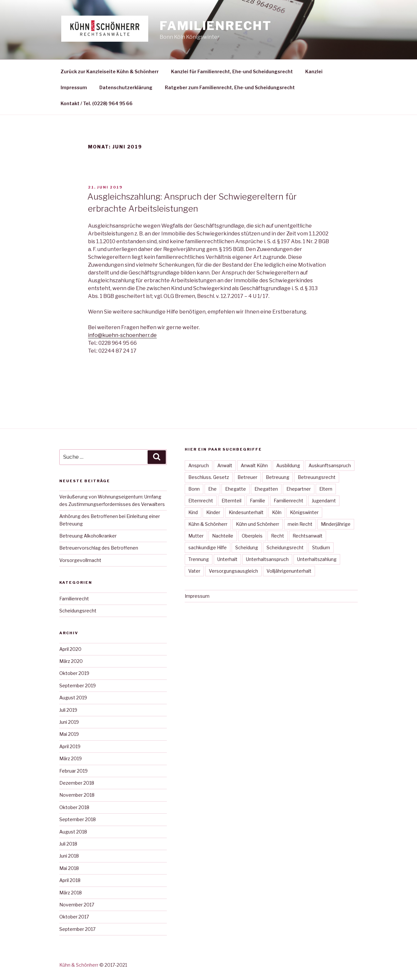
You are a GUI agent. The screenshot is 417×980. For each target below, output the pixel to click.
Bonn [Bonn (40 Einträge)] (194, 489)
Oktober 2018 (74, 807)
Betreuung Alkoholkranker (88, 536)
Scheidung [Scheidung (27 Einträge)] (247, 547)
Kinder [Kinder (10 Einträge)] (213, 512)
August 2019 (73, 698)
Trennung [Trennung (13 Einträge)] (199, 559)
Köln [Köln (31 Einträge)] (277, 512)
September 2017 (77, 929)
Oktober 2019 (74, 673)
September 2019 (78, 686)
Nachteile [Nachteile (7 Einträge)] (223, 536)
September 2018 (78, 819)
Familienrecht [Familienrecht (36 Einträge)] (288, 501)
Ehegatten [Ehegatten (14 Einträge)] (266, 489)
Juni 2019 (69, 722)
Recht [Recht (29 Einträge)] (278, 536)
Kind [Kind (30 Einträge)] (193, 512)
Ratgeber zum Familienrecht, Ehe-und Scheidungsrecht (230, 87)
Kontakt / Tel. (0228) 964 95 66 (97, 103)
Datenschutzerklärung (126, 87)
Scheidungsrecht (78, 611)
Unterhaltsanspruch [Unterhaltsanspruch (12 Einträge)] (267, 559)
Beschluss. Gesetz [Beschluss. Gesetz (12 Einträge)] (209, 477)
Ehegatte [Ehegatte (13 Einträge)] (236, 489)
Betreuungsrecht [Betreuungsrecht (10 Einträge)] (317, 477)
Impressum (74, 87)
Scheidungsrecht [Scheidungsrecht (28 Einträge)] (285, 547)
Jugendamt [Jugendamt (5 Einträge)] (324, 501)
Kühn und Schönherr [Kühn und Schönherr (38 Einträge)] (258, 524)
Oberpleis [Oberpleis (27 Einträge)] (252, 536)
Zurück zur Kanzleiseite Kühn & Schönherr (110, 71)
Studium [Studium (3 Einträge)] (321, 547)
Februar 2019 (73, 771)
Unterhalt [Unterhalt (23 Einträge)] (227, 559)
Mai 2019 (69, 734)
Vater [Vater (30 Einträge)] (194, 571)
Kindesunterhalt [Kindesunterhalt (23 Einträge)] (246, 512)
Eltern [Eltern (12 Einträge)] (326, 489)
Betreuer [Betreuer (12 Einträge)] (247, 477)
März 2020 (71, 661)
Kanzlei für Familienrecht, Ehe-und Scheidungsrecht (232, 71)
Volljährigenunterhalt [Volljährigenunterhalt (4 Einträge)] (289, 571)
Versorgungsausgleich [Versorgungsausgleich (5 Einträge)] (233, 571)
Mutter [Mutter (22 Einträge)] (196, 536)
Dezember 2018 (77, 783)
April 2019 (70, 746)
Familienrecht (216, 26)
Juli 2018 (68, 844)
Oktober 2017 (74, 917)
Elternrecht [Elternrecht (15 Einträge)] (201, 501)
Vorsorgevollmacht (80, 560)
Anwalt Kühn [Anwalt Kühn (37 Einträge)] (254, 465)
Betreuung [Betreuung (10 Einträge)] (278, 477)
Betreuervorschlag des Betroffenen (99, 548)
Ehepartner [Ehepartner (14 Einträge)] (299, 489)
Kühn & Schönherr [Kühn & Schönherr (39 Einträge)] (208, 524)
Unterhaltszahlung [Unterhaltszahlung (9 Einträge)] (317, 559)
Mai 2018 (69, 868)
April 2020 (70, 649)
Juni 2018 (69, 856)
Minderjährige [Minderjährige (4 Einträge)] (336, 524)
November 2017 (77, 905)
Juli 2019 (68, 710)
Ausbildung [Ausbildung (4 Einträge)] (288, 465)
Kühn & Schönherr (79, 965)
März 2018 (71, 893)
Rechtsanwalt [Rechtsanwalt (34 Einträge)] (308, 536)
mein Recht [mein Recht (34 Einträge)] (300, 524)
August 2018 (73, 832)
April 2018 (70, 880)
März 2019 (71, 758)
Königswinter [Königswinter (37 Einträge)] (304, 512)
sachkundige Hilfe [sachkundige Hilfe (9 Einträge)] (208, 547)
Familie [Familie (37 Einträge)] (258, 501)
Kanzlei (314, 71)
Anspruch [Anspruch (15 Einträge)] (199, 465)
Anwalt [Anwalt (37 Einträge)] (225, 465)
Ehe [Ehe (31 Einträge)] (212, 489)
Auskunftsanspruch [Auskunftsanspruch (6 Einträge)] (330, 465)
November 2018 (77, 795)
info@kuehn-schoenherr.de (122, 335)
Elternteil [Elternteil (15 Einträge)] (231, 501)
